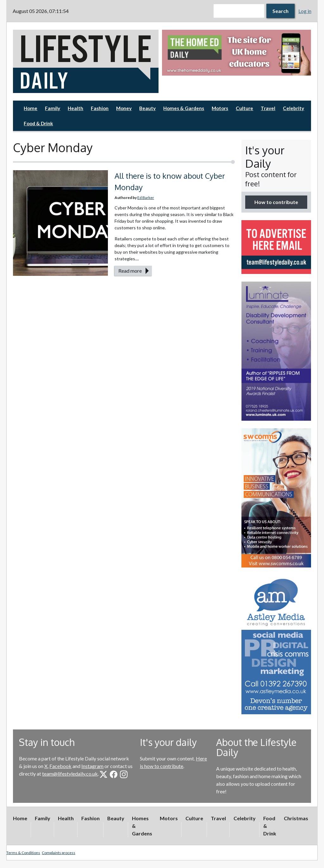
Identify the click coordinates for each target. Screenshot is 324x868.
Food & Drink (38, 123)
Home (31, 108)
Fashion (100, 108)
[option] (237, 53)
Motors (220, 108)
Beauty (147, 108)
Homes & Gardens (184, 108)
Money (124, 108)
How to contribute (276, 202)
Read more (130, 271)
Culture (244, 108)
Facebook (60, 766)
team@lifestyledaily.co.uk (70, 774)
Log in (305, 11)
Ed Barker (146, 198)
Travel (268, 108)
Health (75, 108)
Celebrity (293, 108)
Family (53, 108)
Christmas (296, 818)
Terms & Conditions (23, 853)
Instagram (92, 766)
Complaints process (59, 853)
